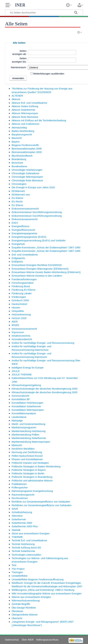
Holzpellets (18, 311)
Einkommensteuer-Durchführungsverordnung (37, 212)
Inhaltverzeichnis (21, 336)
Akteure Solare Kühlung (25, 106)
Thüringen (17, 572)
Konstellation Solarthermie (26, 406)
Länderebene (19, 417)
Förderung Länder (22, 293)
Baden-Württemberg (23, 131)
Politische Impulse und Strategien (30, 463)
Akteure (16, 99)
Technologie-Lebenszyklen (26, 555)
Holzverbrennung (21, 314)
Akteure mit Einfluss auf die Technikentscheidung (39, 120)
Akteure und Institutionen (25, 124)
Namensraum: (19, 67)
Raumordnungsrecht (23, 495)
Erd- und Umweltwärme (25, 255)
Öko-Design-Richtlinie (24, 608)
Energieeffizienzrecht (23, 230)
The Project (18, 569)
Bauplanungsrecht (22, 134)
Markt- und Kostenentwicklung (28, 424)
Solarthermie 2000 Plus (25, 526)
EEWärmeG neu (21, 195)
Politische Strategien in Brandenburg (32, 477)
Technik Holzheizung (23, 544)
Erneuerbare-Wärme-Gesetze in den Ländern (37, 276)
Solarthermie (19, 519)
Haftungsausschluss (47, 640)
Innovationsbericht (22, 339)
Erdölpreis (17, 262)
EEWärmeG (18, 191)
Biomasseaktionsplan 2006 (27, 149)
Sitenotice (17, 516)
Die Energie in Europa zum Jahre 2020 (33, 187)
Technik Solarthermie (23, 551)
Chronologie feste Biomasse (27, 180)
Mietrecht (17, 445)
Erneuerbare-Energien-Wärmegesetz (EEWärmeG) (40, 269)
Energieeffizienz (20, 226)
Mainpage (17, 420)
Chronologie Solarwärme (25, 173)
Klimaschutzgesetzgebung (26, 385)
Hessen (16, 307)
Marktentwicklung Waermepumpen (31, 442)
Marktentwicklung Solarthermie (29, 438)
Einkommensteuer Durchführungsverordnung (37, 216)
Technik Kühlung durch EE (26, 548)
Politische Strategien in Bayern (29, 470)
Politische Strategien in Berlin (28, 473)
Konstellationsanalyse (24, 413)
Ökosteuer (17, 611)
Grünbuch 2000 (20, 300)
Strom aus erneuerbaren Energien (31, 533)
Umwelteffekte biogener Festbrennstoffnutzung (37, 579)
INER (20, 5)
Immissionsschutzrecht (24, 329)
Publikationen (19, 484)
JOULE (16, 371)
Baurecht (17, 138)
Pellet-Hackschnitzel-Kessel (27, 456)
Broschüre (17, 163)
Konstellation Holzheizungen (27, 403)
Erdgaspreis (18, 258)
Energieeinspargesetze (24, 233)
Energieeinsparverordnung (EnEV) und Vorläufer (39, 240)
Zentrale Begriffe (21, 604)
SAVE (15, 509)
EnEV (15, 223)
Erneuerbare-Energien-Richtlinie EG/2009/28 (36, 265)
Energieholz (18, 244)
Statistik (16, 530)
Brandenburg (19, 159)
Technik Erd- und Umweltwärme (29, 540)
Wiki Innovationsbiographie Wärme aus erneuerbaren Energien (47, 593)
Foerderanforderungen (24, 279)
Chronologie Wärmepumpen (27, 177)
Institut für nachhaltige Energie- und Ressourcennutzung (43, 343)
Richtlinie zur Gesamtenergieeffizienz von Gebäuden (41, 502)
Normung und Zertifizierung (27, 452)
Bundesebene (19, 166)
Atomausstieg (19, 127)
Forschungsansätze (23, 283)
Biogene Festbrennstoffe (25, 145)
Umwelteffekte (19, 576)
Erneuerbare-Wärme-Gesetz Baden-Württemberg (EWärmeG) (46, 272)
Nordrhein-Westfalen (23, 449)
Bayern (16, 142)
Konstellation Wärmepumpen (28, 410)
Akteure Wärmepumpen (25, 113)
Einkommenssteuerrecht (25, 209)
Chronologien (19, 184)
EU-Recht (17, 201)
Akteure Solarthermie (23, 110)
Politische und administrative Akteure (32, 481)
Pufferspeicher (20, 487)
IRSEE (15, 325)
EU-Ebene (17, 198)
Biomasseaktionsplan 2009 (27, 152)
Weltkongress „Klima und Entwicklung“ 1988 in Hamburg (43, 590)
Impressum (18, 332)
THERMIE (17, 537)
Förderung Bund (21, 286)
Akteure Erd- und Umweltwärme (29, 103)
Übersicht (17, 618)
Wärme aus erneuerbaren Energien (31, 597)
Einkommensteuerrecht (24, 219)
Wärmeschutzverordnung (26, 600)
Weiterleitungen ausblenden (49, 74)
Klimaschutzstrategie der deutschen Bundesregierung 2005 (44, 392)
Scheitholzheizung (22, 512)
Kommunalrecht (20, 396)
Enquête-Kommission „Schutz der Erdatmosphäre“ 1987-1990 (46, 247)
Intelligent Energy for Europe (27, 368)
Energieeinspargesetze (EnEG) (29, 237)
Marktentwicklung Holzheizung (28, 431)
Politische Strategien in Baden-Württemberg (36, 466)
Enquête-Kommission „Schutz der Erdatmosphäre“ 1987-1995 (46, 251)
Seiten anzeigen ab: (19, 53)
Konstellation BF (21, 399)
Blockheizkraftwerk (22, 156)
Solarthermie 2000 (22, 523)
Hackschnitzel (19, 304)
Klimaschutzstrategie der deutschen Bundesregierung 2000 (44, 389)
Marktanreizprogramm (24, 427)
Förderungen (19, 297)
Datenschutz (12, 640)
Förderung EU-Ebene (23, 290)
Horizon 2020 (19, 318)
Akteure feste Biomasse (25, 117)
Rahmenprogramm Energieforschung (32, 491)
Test (14, 565)
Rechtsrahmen (20, 498)
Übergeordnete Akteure (25, 615)
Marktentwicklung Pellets (25, 435)
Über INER (27, 640)
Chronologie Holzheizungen (27, 170)
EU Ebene (17, 205)
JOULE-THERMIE (22, 375)
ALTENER (17, 96)
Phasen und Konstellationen (27, 459)
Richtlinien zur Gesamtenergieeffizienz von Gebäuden (42, 505)
